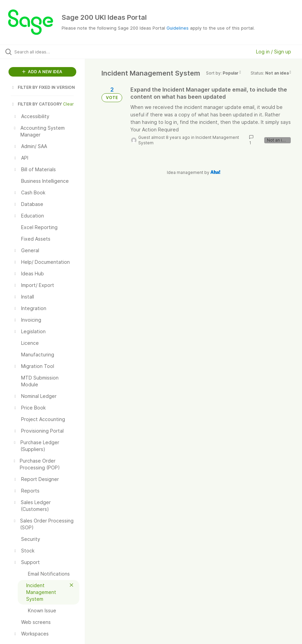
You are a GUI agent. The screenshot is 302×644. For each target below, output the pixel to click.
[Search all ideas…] (46, 52)
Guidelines (178, 28)
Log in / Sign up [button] (274, 52)
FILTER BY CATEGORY (36, 104)
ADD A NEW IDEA (42, 72)
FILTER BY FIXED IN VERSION (43, 87)
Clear (68, 104)
